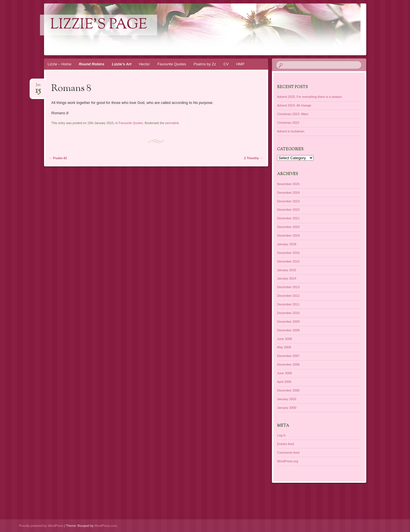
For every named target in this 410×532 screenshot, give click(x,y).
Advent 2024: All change (294, 105)
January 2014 (287, 278)
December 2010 (288, 313)
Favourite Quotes (172, 64)
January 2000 (287, 408)
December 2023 (288, 201)
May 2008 (284, 347)
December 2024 (288, 193)
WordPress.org (288, 461)
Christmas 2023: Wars (293, 114)
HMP (240, 64)
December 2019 (288, 235)
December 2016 (288, 253)
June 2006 (284, 373)
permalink (172, 123)
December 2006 (288, 364)
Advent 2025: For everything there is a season (309, 97)
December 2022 (288, 210)
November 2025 (288, 184)
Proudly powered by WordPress (41, 526)
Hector (144, 64)
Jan (38, 87)
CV (226, 64)
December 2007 (288, 356)
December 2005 (288, 390)
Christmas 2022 (288, 123)
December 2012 (288, 296)
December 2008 (288, 330)
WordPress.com (106, 526)
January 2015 (287, 270)
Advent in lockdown (291, 131)
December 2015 (288, 261)
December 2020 (288, 227)
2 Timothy (253, 158)
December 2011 (288, 304)
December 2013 (288, 287)
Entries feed (286, 444)
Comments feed (288, 453)
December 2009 (288, 322)
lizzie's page (99, 25)
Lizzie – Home (60, 64)
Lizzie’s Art (122, 64)
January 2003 (287, 399)
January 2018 (287, 244)
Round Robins (92, 64)
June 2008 (284, 339)
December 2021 (288, 218)
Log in (281, 435)
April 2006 (284, 382)
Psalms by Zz (205, 64)
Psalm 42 (58, 158)
